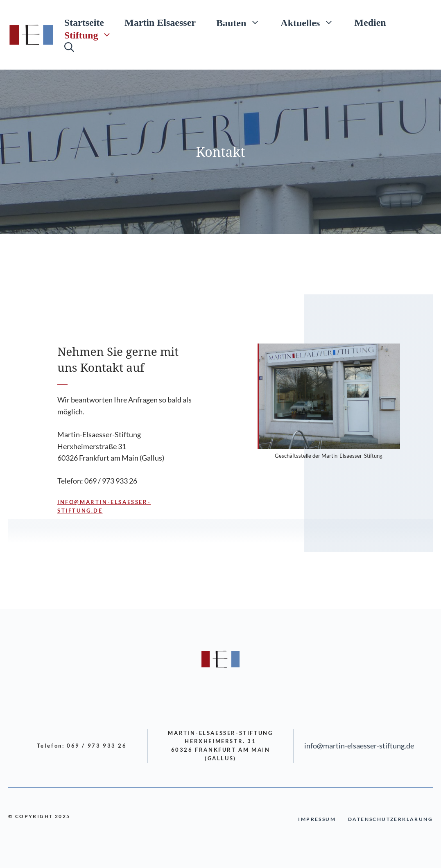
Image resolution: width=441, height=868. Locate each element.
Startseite (84, 23)
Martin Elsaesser (160, 23)
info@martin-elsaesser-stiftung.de (359, 746)
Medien (370, 23)
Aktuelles (312, 23)
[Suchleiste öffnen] (69, 47)
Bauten (243, 23)
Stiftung (93, 35)
